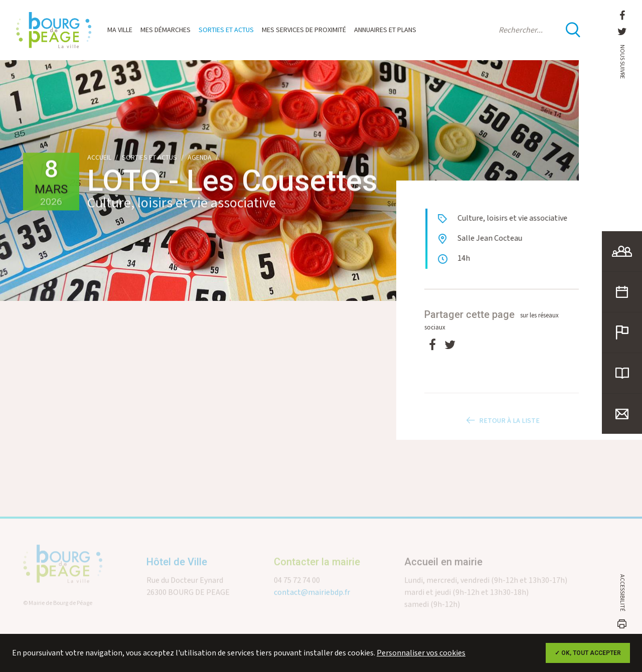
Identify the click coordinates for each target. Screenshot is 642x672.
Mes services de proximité (304, 30)
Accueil (99, 158)
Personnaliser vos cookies (421, 653)
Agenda (200, 158)
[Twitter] (450, 346)
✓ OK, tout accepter (588, 653)
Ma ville (120, 30)
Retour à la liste (502, 429)
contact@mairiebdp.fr (312, 601)
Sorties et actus (226, 30)
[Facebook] (432, 346)
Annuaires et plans (385, 30)
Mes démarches (166, 30)
